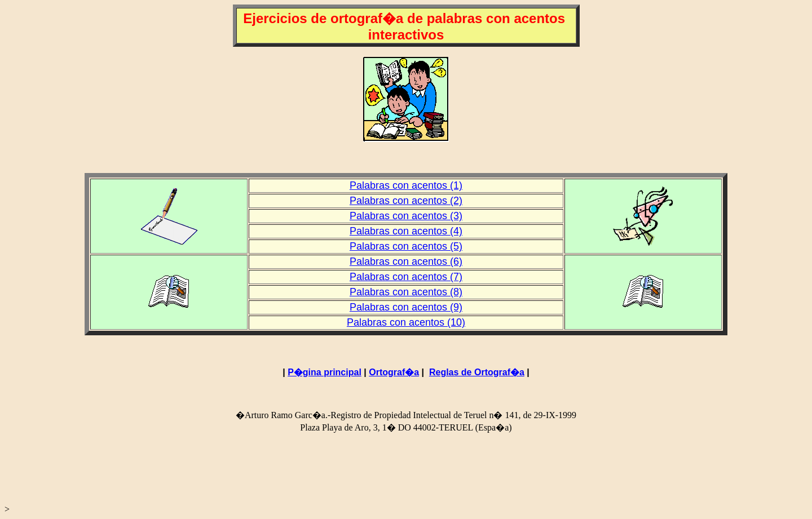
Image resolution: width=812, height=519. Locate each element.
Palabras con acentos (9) (406, 307)
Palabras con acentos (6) (406, 261)
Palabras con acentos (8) (406, 292)
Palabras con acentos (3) (406, 216)
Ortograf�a (394, 372)
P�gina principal (325, 372)
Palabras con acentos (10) (406, 322)
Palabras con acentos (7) (406, 277)
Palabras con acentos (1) (406, 185)
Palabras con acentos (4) (406, 231)
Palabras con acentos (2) (406, 201)
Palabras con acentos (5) (406, 246)
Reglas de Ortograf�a (477, 372)
